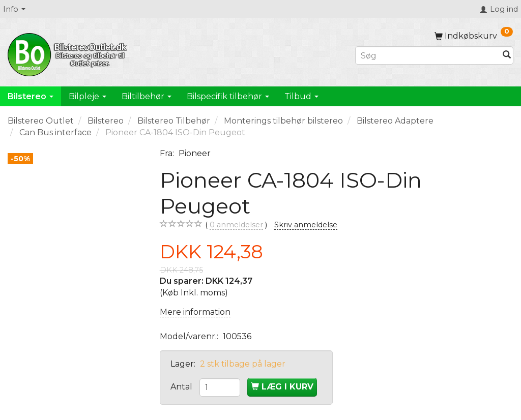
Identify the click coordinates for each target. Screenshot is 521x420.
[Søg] (507, 56)
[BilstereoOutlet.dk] (69, 53)
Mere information (195, 312)
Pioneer (195, 153)
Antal (182, 387)
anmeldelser (236, 225)
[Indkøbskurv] (474, 36)
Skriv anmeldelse (306, 225)
